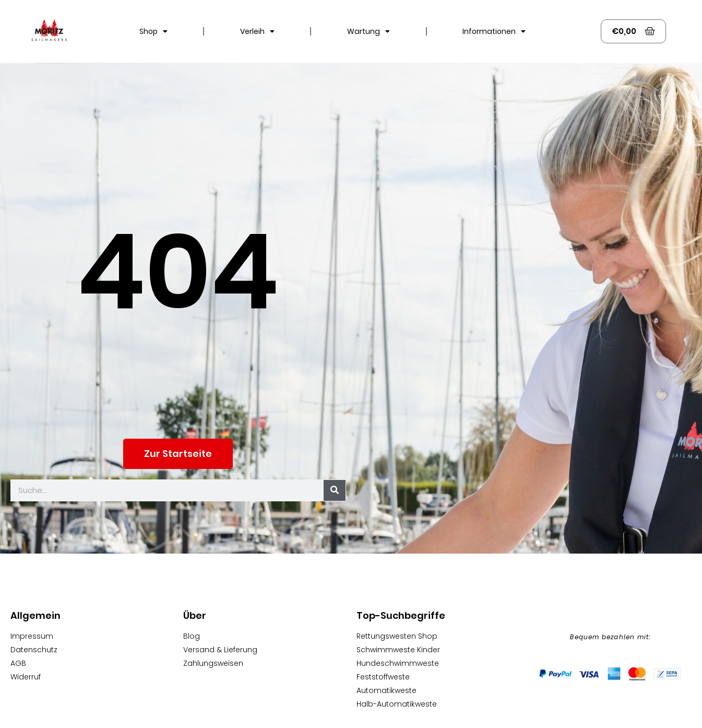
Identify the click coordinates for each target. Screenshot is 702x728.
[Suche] (335, 490)
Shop (153, 31)
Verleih (257, 31)
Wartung (368, 31)
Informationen (494, 31)
